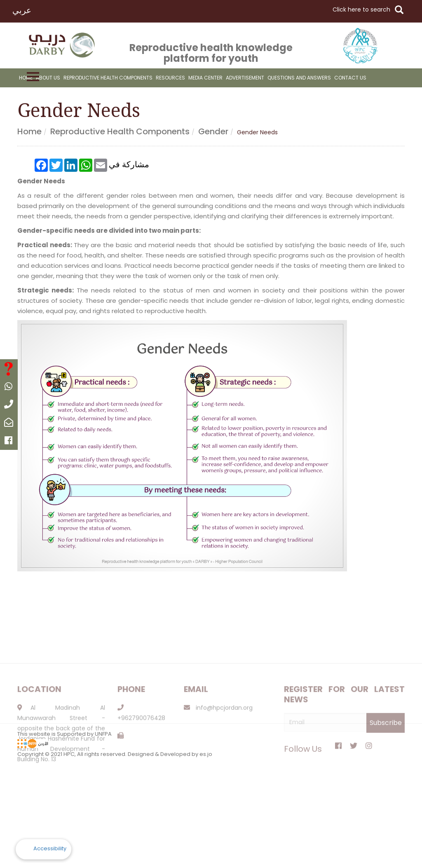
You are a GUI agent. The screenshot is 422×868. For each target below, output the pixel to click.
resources (170, 78)
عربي (22, 10)
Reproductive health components (120, 131)
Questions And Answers (299, 78)
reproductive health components (108, 78)
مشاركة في (129, 163)
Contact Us (350, 78)
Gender (213, 131)
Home (26, 78)
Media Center (205, 78)
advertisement (245, 78)
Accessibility (50, 848)
